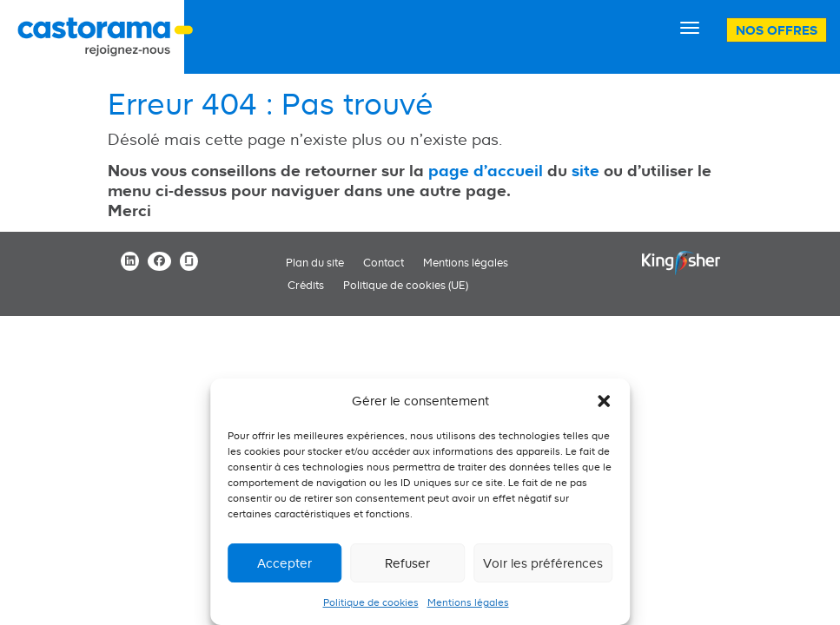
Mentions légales (468, 602)
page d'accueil (486, 170)
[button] (604, 401)
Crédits (306, 285)
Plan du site (315, 263)
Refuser (407, 563)
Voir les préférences (543, 563)
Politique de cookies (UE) (406, 285)
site (585, 170)
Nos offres (777, 30)
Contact (384, 263)
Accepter (284, 563)
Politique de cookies (371, 602)
